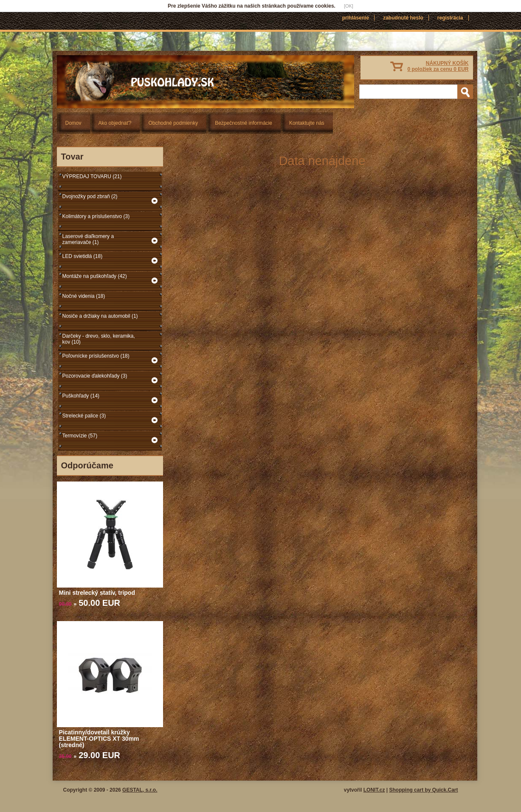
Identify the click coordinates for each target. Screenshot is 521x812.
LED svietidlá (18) (83, 256)
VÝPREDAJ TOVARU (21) (92, 176)
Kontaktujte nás (307, 123)
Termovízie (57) (80, 436)
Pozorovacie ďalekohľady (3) (95, 376)
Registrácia (450, 18)
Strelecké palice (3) (84, 416)
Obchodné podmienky (173, 123)
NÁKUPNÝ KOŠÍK (438, 66)
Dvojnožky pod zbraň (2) (90, 196)
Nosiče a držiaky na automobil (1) (100, 316)
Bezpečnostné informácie (244, 123)
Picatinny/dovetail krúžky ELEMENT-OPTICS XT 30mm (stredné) (99, 739)
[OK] (349, 6)
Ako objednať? (115, 123)
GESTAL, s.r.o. (140, 790)
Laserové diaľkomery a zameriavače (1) (88, 239)
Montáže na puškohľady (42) (95, 276)
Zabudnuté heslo (403, 18)
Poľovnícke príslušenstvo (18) (96, 356)
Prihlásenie (356, 18)
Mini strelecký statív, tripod (97, 593)
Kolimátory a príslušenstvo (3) (96, 216)
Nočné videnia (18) (84, 296)
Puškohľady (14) (81, 396)
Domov (73, 123)
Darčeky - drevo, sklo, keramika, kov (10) (99, 339)
